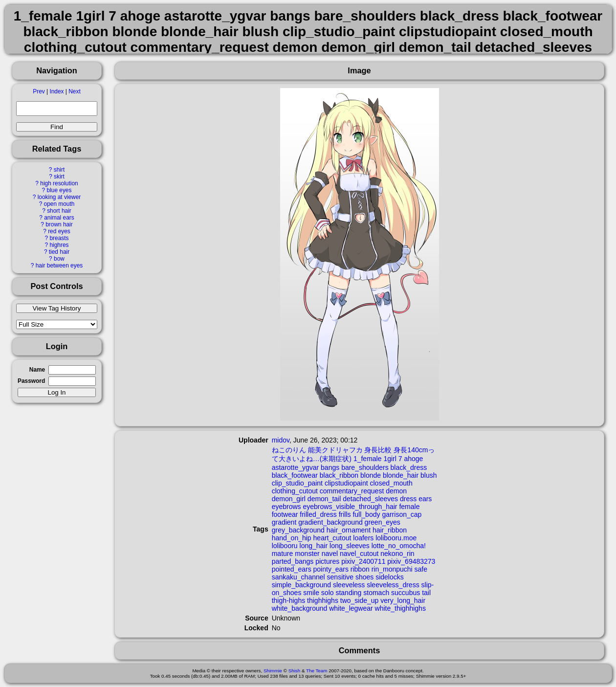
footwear (285, 514)
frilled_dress (318, 514)
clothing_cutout (295, 491)
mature (283, 554)
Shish (295, 671)
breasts (59, 238)
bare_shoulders (365, 467)
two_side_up (360, 600)
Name (37, 370)
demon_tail (324, 499)
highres (59, 245)
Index (56, 91)
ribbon (360, 569)
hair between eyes (59, 266)
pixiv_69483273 (411, 561)
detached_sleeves (370, 499)
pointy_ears (331, 569)
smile (311, 593)
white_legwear (351, 608)
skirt (59, 177)
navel (330, 554)
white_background (300, 608)
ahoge (413, 459)
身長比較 (378, 450)
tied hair (59, 252)
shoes (364, 577)
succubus (406, 593)
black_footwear (295, 475)
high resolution (59, 183)
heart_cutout (332, 538)
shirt (59, 170)
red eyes (59, 231)
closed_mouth (391, 483)
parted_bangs (293, 561)
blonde (371, 475)
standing (348, 593)
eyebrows (286, 507)
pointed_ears (292, 569)
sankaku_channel (298, 577)
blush (429, 475)
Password (31, 381)
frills (345, 514)
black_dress (409, 467)
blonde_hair (401, 475)
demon (396, 491)
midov (281, 440)
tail (426, 593)
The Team (317, 671)
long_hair (314, 546)
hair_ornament (349, 530)
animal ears (59, 218)
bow (59, 259)
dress (408, 499)
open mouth (59, 204)
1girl (390, 459)
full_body (366, 514)
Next (74, 91)
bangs (330, 467)
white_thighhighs (400, 608)
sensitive (340, 577)
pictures (327, 561)
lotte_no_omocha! (399, 546)
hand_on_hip (292, 538)
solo (328, 593)
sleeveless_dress (393, 585)
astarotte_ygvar (296, 467)
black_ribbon (339, 475)
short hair (59, 211)
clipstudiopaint (346, 483)
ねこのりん (289, 450)
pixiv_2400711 (363, 561)
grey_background (298, 530)
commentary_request (352, 491)
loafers (363, 538)
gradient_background (330, 522)
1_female (368, 459)
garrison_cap (402, 514)
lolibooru (285, 546)
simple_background (301, 585)
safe (421, 569)
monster (307, 554)
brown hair (59, 224)
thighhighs (323, 600)
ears (425, 499)
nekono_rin (397, 554)
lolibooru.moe (396, 538)
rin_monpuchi (392, 569)
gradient (284, 522)
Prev (39, 91)
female (409, 507)
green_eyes (383, 522)
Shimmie (273, 671)
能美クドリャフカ (335, 450)
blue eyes (59, 190)
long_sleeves (350, 546)
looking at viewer (59, 197)
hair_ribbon (390, 530)
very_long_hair (403, 600)
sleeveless (349, 585)
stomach (376, 593)
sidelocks (390, 577)
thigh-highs (289, 600)
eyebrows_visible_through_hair (350, 507)
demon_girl (289, 499)
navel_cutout (359, 554)
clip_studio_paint (297, 483)
